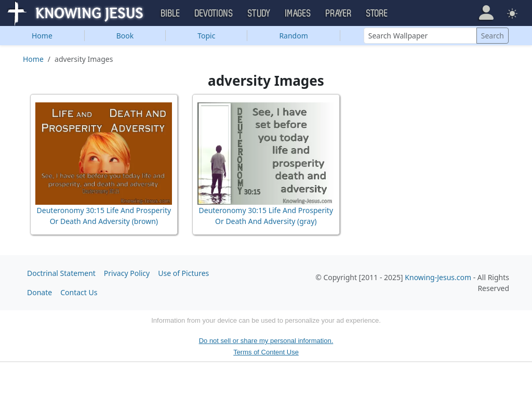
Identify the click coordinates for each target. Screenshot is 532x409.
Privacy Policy (127, 273)
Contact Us (79, 292)
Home (42, 36)
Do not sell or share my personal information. (266, 341)
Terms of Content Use (266, 352)
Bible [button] (171, 14)
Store (377, 14)
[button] (486, 13)
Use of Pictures (183, 273)
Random (293, 36)
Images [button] (298, 14)
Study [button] (259, 14)
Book (125, 36)
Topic (206, 36)
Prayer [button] (339, 14)
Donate (39, 292)
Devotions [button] (214, 14)
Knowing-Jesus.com (438, 277)
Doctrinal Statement (61, 273)
